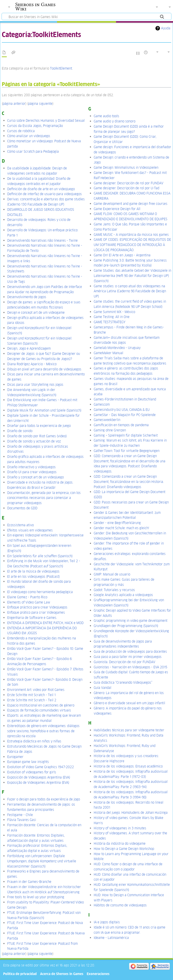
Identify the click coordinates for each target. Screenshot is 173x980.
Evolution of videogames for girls (32, 772)
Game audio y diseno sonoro (115, 121)
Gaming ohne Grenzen (110, 430)
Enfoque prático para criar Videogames (36, 612)
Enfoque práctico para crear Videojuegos (37, 607)
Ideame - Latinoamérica (111, 938)
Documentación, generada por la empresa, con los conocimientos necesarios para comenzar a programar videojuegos (44, 498)
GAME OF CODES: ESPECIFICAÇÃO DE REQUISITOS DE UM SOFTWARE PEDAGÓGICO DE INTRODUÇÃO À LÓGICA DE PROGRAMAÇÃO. (132, 245)
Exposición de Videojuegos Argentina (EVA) (39, 777)
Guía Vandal (102, 688)
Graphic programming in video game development (131, 621)
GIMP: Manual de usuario (112, 574)
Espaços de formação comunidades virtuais (39, 710)
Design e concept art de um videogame (36, 312)
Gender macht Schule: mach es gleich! (121, 528)
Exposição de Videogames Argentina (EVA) (38, 782)
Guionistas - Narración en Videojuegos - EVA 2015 (130, 667)
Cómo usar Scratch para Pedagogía (33, 151)
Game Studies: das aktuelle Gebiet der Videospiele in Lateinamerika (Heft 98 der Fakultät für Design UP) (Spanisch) (132, 276)
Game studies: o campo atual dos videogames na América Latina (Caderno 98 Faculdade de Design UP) (130, 291)
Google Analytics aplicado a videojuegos (123, 595)
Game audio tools (106, 116)
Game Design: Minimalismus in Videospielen (126, 167)
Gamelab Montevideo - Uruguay (117, 348)
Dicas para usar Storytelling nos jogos (35, 385)
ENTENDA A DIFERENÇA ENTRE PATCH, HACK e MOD (45, 623)
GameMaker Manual (108, 353)
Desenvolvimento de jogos (27, 297)
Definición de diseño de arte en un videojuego (41, 189)
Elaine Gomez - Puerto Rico (27, 597)
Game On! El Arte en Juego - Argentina (122, 255)
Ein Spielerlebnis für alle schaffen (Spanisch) (40, 556)
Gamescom (102, 404)
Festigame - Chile (20, 815)
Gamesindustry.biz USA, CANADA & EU (122, 410)
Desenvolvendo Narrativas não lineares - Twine (42, 240)
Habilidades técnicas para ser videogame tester (129, 730)
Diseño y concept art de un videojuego (35, 477)
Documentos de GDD (22, 508)
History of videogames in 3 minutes (120, 828)
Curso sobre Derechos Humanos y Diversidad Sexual (46, 120)
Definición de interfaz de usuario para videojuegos (44, 194)
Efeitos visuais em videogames (30, 530)
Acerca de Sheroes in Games (62, 974)
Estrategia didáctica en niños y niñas (34, 741)
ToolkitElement (61, 68)
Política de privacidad (20, 974)
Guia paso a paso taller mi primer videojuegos (128, 657)
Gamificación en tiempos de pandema (121, 425)
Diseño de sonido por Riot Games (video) (37, 436)
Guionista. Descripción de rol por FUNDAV (124, 662)
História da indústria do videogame (120, 843)
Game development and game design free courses (131, 204)
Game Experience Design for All (117, 209)
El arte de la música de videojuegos (33, 571)
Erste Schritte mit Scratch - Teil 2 (32, 700)
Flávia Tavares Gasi (22, 820)
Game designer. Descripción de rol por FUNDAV (129, 183)
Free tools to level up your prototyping (36, 897)
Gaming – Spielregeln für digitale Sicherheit (126, 435)
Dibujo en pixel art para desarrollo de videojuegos (44, 369)
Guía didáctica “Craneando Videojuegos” (123, 682)
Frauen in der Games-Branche (29, 882)
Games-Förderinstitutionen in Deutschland (125, 399)
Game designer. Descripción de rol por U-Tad (126, 188)
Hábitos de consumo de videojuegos (120, 905)
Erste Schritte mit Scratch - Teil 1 (31, 695)
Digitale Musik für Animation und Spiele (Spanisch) (44, 410)
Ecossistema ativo (20, 525)
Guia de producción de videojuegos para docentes (130, 651)
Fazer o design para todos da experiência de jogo (44, 799)
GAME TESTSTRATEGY (110, 322)
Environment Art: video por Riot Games (36, 690)
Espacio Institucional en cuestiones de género (41, 705)
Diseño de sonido (20, 431)
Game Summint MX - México (114, 312)
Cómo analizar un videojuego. (29, 136)
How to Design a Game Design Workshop (124, 849)
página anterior (14, 104)
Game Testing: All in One (112, 317)
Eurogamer (15, 757)
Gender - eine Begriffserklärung (117, 523)
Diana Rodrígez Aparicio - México (32, 364)
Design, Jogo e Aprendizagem (29, 348)
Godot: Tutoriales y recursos (114, 590)
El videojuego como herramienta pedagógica (40, 592)
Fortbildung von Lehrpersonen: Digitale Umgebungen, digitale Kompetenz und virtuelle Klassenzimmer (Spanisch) (42, 861)
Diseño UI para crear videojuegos (32, 472)
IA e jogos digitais (107, 922)
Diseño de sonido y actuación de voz (34, 441)
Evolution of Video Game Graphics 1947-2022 (41, 767)
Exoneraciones (98, 974)
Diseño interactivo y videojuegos (31, 467)
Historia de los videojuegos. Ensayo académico (128, 766)
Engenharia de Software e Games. (32, 618)
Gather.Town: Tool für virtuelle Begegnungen (127, 451)
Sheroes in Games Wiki (35, 7)
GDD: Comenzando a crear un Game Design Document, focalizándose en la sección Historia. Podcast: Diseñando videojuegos (129, 482)
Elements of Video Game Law (29, 602)
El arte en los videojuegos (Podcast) (33, 577)
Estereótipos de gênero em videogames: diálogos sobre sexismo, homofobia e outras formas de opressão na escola (43, 731)
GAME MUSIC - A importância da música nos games (131, 235)
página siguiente (40, 104)
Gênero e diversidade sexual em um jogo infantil (129, 703)
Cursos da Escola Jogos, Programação (35, 126)
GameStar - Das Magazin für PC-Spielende (125, 415)
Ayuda (166, 28)
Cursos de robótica (21, 131)
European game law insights (28, 762)
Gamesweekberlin (107, 420)
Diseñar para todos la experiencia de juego (39, 426)
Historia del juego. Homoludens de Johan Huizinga (131, 813)
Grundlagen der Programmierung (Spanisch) (126, 626)
